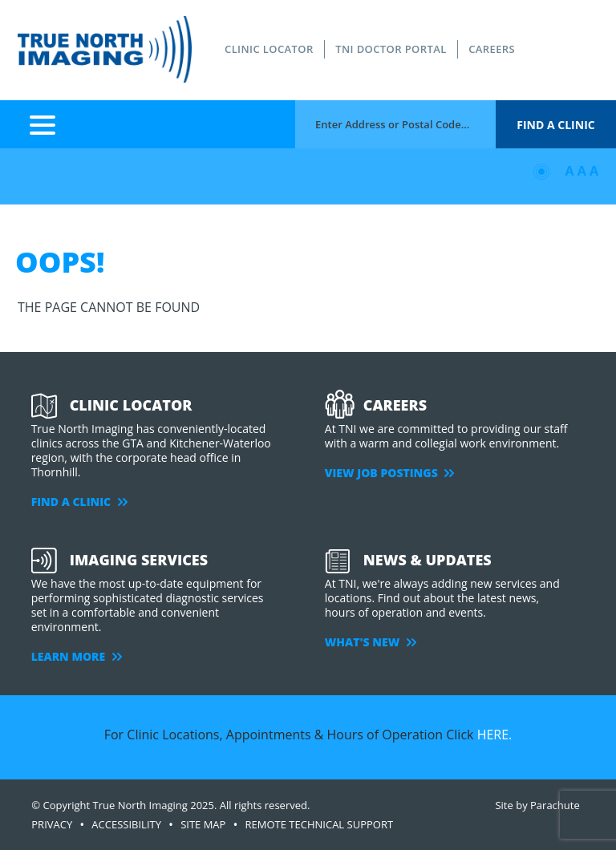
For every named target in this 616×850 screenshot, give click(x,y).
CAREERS (492, 49)
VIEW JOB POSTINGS (390, 473)
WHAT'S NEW (371, 642)
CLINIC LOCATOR (269, 49)
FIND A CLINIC (79, 502)
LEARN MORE (77, 656)
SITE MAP (203, 824)
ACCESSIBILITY (126, 824)
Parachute (555, 805)
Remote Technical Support (320, 824)
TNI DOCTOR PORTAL (391, 49)
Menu (43, 124)
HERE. (495, 735)
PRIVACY (52, 824)
